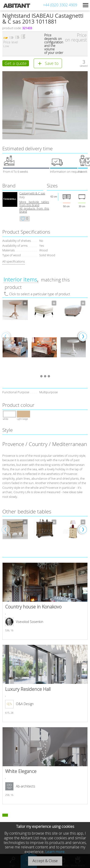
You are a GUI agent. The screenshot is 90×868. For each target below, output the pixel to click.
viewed (84, 66)
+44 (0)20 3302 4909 (60, 5)
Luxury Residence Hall (45, 683)
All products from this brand (34, 210)
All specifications (14, 261)
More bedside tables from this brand (34, 204)
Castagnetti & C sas (32, 193)
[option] (15, 336)
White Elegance (45, 766)
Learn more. (55, 852)
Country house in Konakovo (45, 601)
